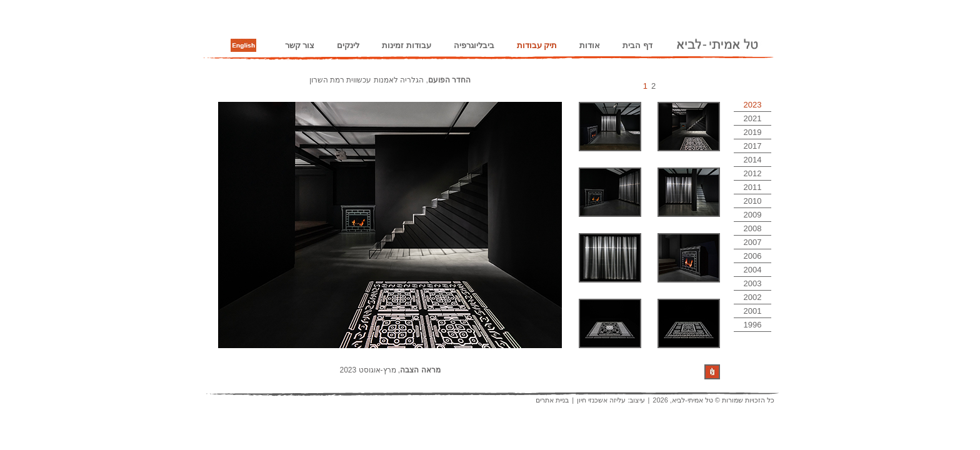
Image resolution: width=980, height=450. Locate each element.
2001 (753, 311)
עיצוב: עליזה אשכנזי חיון (611, 400)
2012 (753, 173)
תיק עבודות (537, 45)
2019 (753, 132)
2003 (753, 283)
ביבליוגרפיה (474, 45)
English (243, 46)
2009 (753, 215)
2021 (753, 118)
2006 (753, 256)
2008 (753, 228)
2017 (753, 146)
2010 (753, 201)
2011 (753, 187)
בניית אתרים (552, 400)
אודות (590, 45)
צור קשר (300, 45)
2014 (753, 160)
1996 (753, 325)
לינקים (348, 45)
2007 (753, 242)
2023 (753, 105)
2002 (753, 297)
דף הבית (637, 45)
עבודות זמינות (407, 45)
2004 (753, 270)
